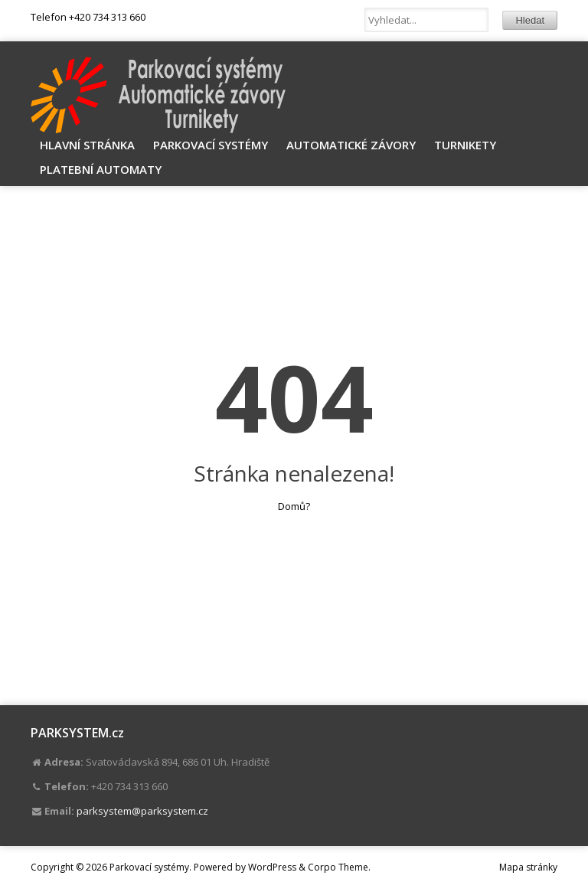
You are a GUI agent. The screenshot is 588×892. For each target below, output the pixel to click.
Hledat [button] (530, 20)
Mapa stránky (528, 867)
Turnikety (465, 145)
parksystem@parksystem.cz (142, 811)
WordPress (272, 867)
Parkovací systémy (211, 145)
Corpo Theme (338, 867)
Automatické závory (351, 145)
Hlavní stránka (87, 145)
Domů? (294, 506)
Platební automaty (101, 169)
